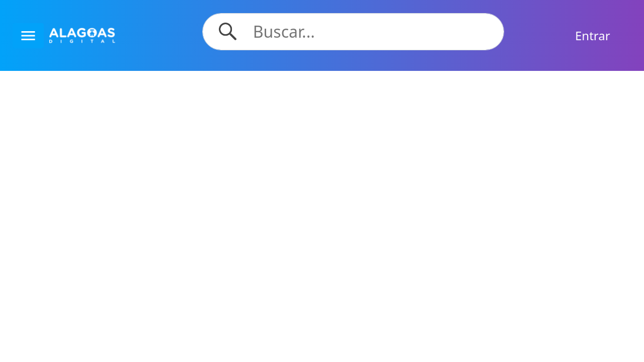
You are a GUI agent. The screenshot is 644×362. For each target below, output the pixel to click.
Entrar (593, 35)
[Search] (372, 32)
